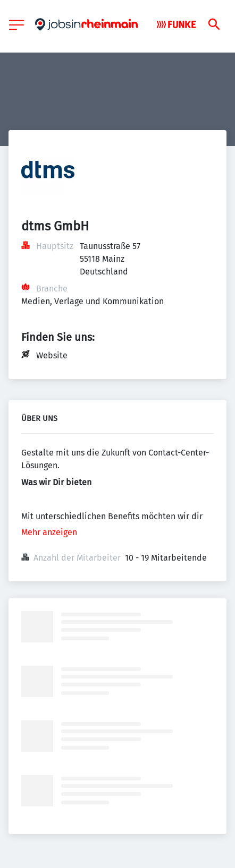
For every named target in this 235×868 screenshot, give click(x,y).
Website (52, 355)
